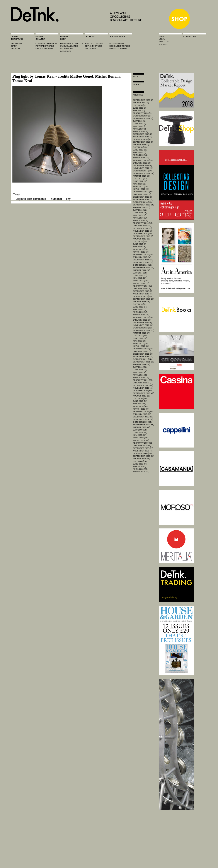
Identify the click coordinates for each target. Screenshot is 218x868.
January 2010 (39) (142, 414)
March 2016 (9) (141, 220)
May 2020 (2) (139, 111)
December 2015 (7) (142, 228)
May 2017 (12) (140, 184)
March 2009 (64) (141, 440)
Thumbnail (56, 199)
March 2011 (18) (141, 378)
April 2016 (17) (140, 218)
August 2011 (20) (141, 364)
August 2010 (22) (141, 396)
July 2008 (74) (140, 461)
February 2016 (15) (143, 223)
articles (16, 49)
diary (14, 46)
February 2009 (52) (143, 443)
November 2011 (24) (143, 357)
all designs (67, 49)
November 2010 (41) (143, 388)
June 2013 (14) (140, 307)
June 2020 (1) (140, 108)
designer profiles (120, 46)
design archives (45, 49)
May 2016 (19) (140, 215)
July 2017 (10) (140, 179)
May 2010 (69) (140, 404)
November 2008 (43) (143, 451)
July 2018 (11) (140, 147)
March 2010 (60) (141, 409)
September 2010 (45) (144, 393)
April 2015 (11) (140, 249)
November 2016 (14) (143, 200)
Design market (118, 43)
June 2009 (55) (140, 432)
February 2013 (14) (143, 317)
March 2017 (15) (141, 189)
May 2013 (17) (140, 309)
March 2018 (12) (141, 158)
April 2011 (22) (140, 375)
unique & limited (69, 46)
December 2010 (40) (143, 385)
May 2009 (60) (140, 435)
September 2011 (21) (144, 362)
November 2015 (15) (143, 231)
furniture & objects (72, 43)
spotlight (16, 43)
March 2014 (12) (141, 283)
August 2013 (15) (141, 302)
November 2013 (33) (143, 294)
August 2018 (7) (141, 145)
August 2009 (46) (141, 427)
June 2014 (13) (140, 275)
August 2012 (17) (141, 333)
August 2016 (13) (141, 207)
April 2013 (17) (140, 312)
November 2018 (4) (143, 137)
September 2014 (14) (144, 268)
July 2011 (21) (140, 367)
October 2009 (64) (142, 422)
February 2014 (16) (143, 286)
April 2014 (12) (140, 281)
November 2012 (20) (143, 325)
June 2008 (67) (140, 464)
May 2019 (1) (139, 126)
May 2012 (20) (140, 341)
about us (164, 42)
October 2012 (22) (142, 328)
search (137, 84)
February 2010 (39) (143, 412)
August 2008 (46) (141, 459)
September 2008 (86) (144, 456)
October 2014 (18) (142, 265)
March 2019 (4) (141, 132)
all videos (90, 49)
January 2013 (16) (142, 320)
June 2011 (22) (140, 370)
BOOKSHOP (66, 51)
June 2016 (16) (140, 213)
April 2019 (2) (140, 129)
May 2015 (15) (140, 247)
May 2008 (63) (140, 466)
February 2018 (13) (143, 160)
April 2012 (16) (140, 343)
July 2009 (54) (140, 430)
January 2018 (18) (142, 163)
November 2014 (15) (143, 262)
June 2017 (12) (140, 181)
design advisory (118, 49)
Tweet (17, 195)
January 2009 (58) (142, 446)
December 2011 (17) (143, 354)
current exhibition (46, 43)
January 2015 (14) (142, 257)
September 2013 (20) (144, 299)
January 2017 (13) (142, 194)
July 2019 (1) (139, 121)
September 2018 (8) (143, 142)
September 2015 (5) (143, 236)
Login (19, 199)
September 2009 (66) (144, 425)
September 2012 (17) (144, 330)
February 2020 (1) (142, 113)
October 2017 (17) (142, 171)
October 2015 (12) (142, 234)
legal (162, 39)
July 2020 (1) (139, 105)
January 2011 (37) (142, 383)
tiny (68, 199)
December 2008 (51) (143, 448)
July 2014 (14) (140, 273)
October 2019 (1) (142, 116)
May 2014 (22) (140, 278)
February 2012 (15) (143, 349)
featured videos (94, 43)
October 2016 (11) (142, 202)
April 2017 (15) (140, 186)
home (162, 36)
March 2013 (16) (141, 315)
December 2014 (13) (143, 260)
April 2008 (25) (140, 469)
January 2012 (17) (142, 351)
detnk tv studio (94, 46)
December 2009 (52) (143, 417)
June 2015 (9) (140, 244)
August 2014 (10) (141, 270)
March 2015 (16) (141, 252)
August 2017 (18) (141, 176)
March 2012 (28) (141, 346)
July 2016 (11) (140, 210)
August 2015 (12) (141, 239)
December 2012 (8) (142, 323)
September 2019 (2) (143, 118)
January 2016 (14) (142, 226)
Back (136, 77)
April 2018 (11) (140, 155)
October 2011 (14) (142, 359)
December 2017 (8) (142, 166)
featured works (45, 46)
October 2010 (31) (142, 391)
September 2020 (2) (143, 100)
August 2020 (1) (141, 103)
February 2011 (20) (143, 380)
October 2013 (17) (142, 296)
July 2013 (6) (139, 304)
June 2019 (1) (140, 124)
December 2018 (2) (142, 134)
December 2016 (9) (142, 197)
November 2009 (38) (143, 419)
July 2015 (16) (140, 241)
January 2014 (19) (142, 289)
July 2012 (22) (140, 336)
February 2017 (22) (143, 192)
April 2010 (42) (140, 406)
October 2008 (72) (142, 453)
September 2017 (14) (144, 173)
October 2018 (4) (142, 139)
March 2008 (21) (141, 472)
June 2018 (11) (140, 150)
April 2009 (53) (140, 438)
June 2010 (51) (140, 401)
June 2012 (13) (140, 338)
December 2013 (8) (142, 291)
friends (163, 44)
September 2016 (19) (144, 205)
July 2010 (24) (140, 398)
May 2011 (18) (140, 372)
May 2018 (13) (140, 152)
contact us (190, 36)
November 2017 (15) (143, 168)
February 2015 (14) (143, 255)
